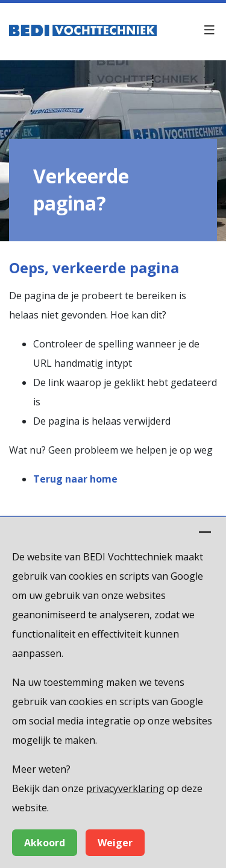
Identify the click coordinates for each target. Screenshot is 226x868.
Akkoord (45, 843)
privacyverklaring (125, 788)
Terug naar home (75, 479)
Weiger (115, 843)
